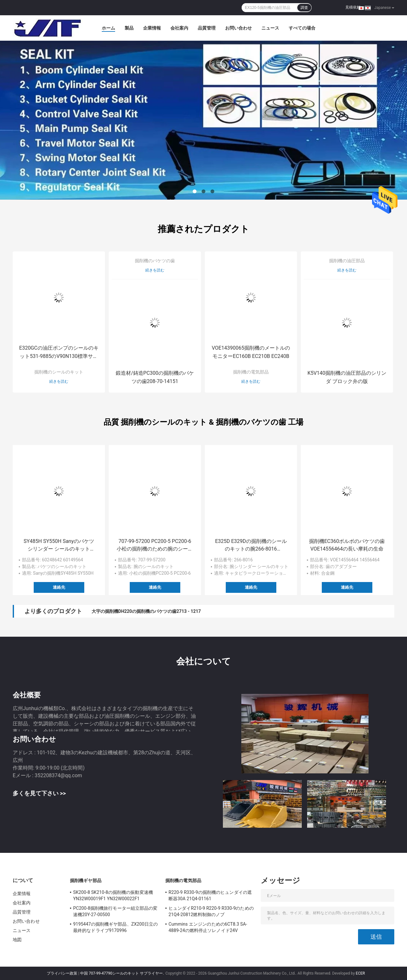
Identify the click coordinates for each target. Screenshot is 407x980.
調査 (304, 8)
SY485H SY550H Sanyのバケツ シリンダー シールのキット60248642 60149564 (59, 545)
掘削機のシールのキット (59, 372)
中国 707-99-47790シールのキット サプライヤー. (122, 973)
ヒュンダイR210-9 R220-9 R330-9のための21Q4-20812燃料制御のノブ (211, 911)
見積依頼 (353, 7)
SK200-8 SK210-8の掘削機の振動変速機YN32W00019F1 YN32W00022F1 (113, 895)
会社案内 (179, 28)
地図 (17, 940)
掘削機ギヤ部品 (86, 881)
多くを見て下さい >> (39, 793)
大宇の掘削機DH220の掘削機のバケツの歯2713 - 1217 (146, 611)
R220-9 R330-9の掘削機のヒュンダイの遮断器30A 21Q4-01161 (210, 895)
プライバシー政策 (62, 973)
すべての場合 (302, 28)
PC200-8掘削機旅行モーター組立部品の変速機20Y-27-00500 (115, 911)
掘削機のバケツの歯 (155, 261)
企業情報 (152, 28)
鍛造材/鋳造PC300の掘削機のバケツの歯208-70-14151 (155, 377)
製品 (129, 28)
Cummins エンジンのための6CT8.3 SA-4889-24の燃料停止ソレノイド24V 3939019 (208, 928)
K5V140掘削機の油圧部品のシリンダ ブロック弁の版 (347, 377)
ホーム (108, 28)
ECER (360, 973)
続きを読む (59, 381)
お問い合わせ (238, 28)
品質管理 (207, 28)
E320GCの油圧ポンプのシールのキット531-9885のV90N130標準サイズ (59, 353)
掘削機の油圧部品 (347, 261)
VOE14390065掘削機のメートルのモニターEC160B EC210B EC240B (251, 352)
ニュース (270, 28)
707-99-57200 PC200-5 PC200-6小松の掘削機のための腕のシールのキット (155, 545)
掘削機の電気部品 (251, 372)
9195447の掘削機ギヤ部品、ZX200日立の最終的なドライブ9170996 (115, 927)
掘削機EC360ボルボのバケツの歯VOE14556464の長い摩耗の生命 (347, 545)
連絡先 (59, 587)
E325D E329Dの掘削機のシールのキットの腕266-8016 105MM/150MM (251, 545)
